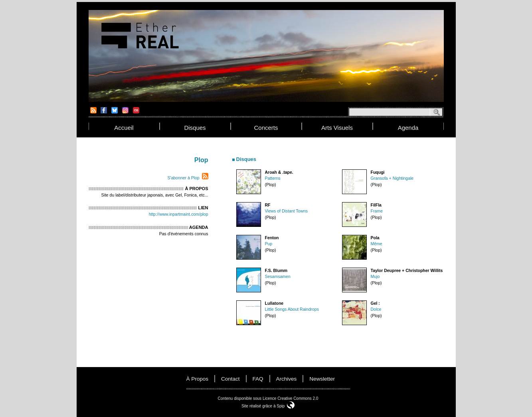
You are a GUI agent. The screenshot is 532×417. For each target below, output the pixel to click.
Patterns (273, 178)
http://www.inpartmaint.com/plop (179, 214)
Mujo (375, 276)
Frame (377, 211)
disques (195, 128)
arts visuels (337, 128)
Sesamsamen (278, 276)
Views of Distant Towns (287, 211)
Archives (287, 379)
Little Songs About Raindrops (292, 309)
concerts (266, 128)
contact (230, 379)
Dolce (376, 309)
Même (377, 244)
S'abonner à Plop (183, 178)
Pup (269, 244)
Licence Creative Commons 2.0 (291, 398)
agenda (408, 128)
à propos (198, 379)
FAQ (258, 379)
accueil (124, 128)
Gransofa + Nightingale (392, 178)
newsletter (322, 379)
